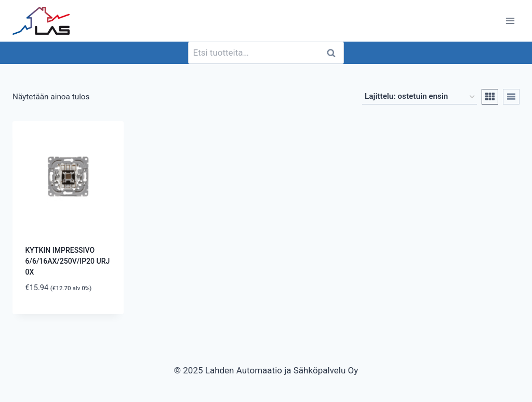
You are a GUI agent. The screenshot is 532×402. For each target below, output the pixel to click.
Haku (334, 53)
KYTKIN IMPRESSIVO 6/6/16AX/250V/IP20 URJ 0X (68, 261)
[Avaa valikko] (510, 21)
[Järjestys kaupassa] (420, 97)
